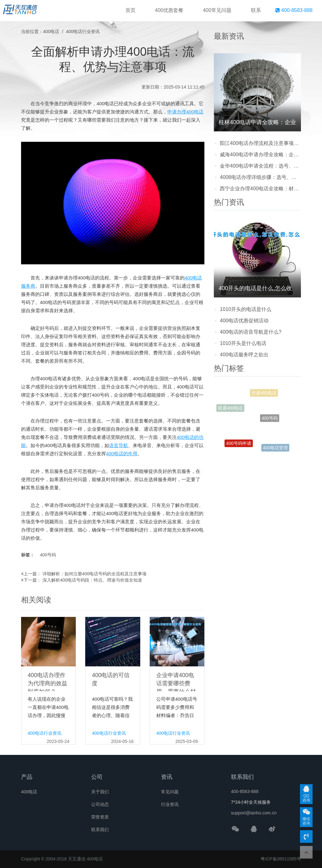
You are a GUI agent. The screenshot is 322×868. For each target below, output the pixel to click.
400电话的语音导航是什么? (251, 332)
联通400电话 (230, 409)
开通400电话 (264, 394)
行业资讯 (170, 804)
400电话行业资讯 (83, 32)
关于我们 (100, 792)
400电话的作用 (122, 454)
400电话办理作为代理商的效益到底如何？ (47, 683)
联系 (256, 10)
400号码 (48, 555)
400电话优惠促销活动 (244, 321)
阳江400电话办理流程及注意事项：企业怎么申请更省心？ (260, 143)
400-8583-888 (294, 10)
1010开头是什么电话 (243, 343)
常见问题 (170, 792)
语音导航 (119, 445)
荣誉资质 (100, 817)
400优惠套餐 (169, 10)
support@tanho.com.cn (254, 813)
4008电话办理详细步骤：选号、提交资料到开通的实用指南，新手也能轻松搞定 (260, 177)
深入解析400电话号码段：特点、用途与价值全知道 (92, 580)
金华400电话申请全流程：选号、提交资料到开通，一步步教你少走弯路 (260, 166)
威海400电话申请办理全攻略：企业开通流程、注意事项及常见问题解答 (260, 155)
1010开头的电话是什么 (246, 309)
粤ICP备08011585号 (281, 859)
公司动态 (100, 804)
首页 (130, 10)
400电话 (51, 32)
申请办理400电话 (185, 112)
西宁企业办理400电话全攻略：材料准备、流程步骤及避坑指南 (260, 189)
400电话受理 (275, 449)
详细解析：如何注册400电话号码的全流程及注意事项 (94, 574)
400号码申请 (239, 445)
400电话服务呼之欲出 (244, 355)
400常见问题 (217, 10)
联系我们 (100, 830)
